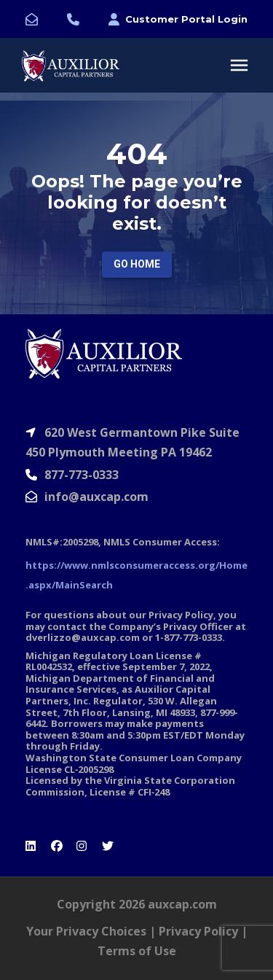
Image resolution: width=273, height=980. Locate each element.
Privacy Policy (198, 931)
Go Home (137, 264)
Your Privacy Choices (86, 931)
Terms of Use (137, 951)
